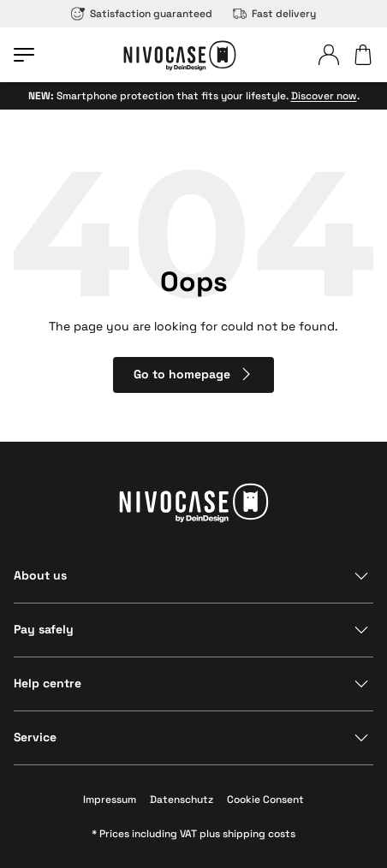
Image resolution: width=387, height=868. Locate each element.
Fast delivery (274, 14)
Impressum (110, 800)
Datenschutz (182, 800)
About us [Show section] (40, 575)
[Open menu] (24, 55)
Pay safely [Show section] (44, 629)
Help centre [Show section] (48, 683)
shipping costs (259, 834)
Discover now (324, 96)
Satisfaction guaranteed (142, 14)
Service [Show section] (35, 737)
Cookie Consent (265, 800)
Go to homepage (194, 374)
